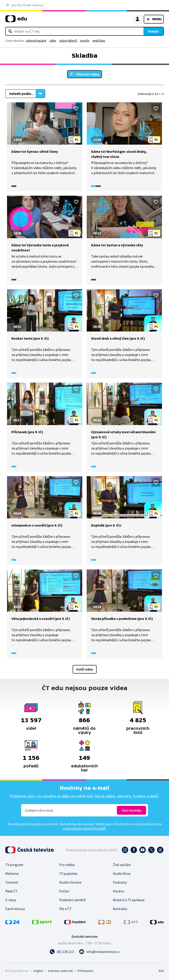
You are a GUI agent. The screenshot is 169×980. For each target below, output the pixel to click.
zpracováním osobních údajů (84, 828)
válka (53, 41)
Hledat (153, 31)
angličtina (99, 41)
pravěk (85, 41)
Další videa (85, 669)
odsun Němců (68, 41)
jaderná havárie (36, 41)
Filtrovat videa (88, 74)
